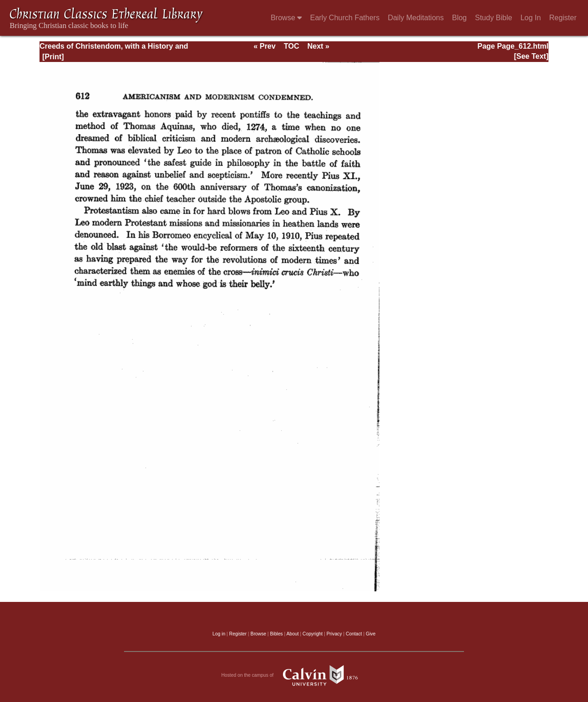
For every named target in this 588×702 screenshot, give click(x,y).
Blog (459, 18)
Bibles (277, 634)
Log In (531, 18)
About (292, 634)
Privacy (334, 634)
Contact (354, 634)
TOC (291, 46)
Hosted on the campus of (294, 675)
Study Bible (494, 18)
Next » (318, 46)
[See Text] (531, 56)
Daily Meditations (416, 18)
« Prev (265, 46)
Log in (219, 634)
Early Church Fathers (345, 18)
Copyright (313, 634)
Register (563, 18)
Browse (286, 18)
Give (370, 634)
